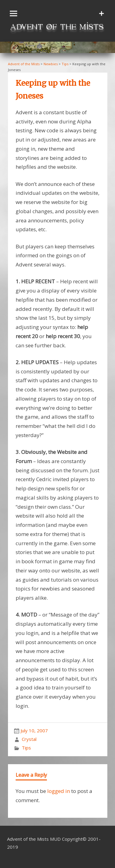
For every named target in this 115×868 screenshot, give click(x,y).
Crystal (29, 739)
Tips (26, 748)
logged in (59, 791)
